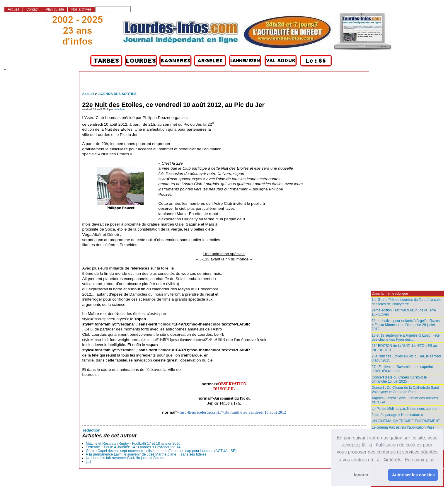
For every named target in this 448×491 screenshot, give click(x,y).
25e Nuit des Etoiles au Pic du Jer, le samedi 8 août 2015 (407, 358)
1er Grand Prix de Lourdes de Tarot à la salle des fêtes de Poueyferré (407, 302)
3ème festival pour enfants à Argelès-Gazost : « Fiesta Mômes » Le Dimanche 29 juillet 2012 (407, 325)
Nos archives (81, 9)
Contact (32, 9)
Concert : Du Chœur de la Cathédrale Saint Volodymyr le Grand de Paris (405, 390)
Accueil (88, 94)
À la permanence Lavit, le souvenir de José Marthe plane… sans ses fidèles (146, 454)
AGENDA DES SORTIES (117, 94)
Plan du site (55, 9)
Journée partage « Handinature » (397, 415)
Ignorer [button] (361, 475)
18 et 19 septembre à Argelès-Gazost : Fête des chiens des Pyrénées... (406, 337)
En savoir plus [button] (420, 460)
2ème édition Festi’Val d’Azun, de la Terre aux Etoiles (404, 312)
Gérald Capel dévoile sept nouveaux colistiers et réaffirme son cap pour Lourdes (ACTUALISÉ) (161, 451)
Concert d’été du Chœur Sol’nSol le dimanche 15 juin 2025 (399, 379)
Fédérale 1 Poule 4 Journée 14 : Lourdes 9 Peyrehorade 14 (133, 447)
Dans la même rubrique (390, 294)
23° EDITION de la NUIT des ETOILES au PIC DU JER (404, 348)
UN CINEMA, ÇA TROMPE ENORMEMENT (406, 421)
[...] (88, 461)
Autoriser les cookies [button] (413, 475)
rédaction (119, 109)
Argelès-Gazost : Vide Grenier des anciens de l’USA (405, 400)
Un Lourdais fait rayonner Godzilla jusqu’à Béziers (126, 458)
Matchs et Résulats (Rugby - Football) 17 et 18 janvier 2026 (133, 444)
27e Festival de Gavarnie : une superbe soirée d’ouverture (402, 369)
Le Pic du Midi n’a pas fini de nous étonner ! (406, 409)
